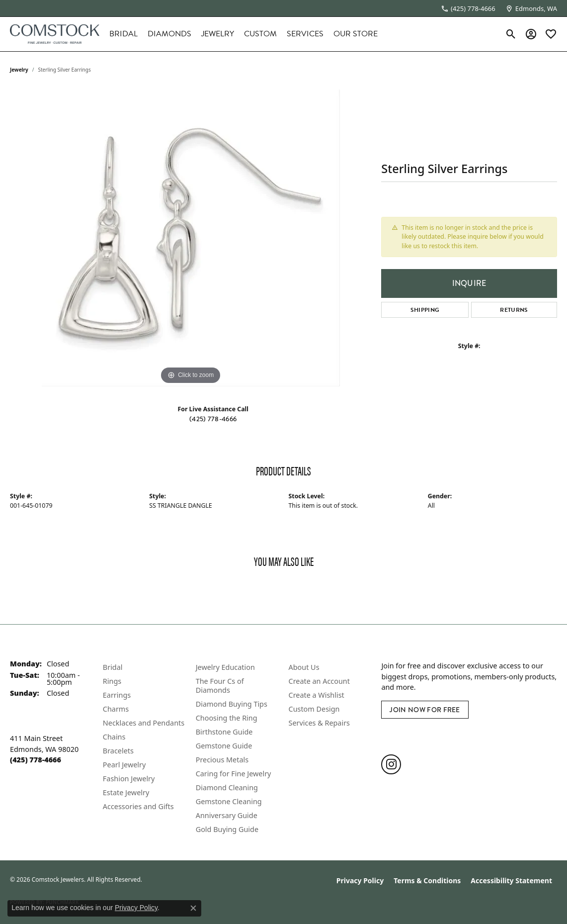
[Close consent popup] (193, 908)
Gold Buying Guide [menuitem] (227, 829)
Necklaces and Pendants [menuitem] (144, 723)
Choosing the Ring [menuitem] (227, 718)
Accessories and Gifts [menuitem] (138, 806)
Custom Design (314, 709)
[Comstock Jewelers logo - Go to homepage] (55, 34)
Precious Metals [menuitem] (222, 760)
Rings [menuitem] (112, 681)
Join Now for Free (425, 710)
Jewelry (218, 34)
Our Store (356, 34)
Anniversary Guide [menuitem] (227, 815)
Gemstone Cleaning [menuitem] (229, 801)
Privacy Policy (360, 880)
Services (305, 34)
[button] (511, 34)
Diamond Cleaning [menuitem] (227, 787)
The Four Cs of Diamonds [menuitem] (220, 686)
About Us (304, 667)
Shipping (425, 310)
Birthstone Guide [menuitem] (224, 732)
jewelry (19, 70)
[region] (191, 238)
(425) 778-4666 (213, 419)
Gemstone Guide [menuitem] (224, 746)
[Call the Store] (36, 760)
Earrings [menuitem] (117, 695)
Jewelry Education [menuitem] (225, 667)
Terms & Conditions (427, 880)
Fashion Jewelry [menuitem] (129, 779)
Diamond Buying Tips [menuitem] (232, 704)
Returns (514, 310)
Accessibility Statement (511, 880)
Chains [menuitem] (114, 737)
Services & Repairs (319, 723)
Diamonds (169, 34)
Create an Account (319, 681)
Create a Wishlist (317, 695)
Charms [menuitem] (116, 709)
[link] (468, 8)
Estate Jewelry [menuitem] (126, 792)
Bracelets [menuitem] (118, 751)
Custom (260, 34)
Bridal (123, 34)
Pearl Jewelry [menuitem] (124, 765)
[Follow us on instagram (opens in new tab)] (391, 764)
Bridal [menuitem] (113, 667)
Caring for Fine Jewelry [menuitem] (234, 774)
